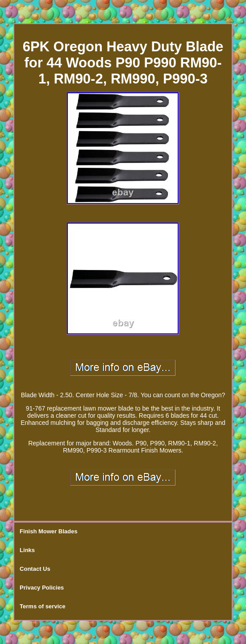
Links (27, 550)
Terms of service (42, 606)
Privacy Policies (42, 588)
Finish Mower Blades (48, 531)
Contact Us (35, 569)
